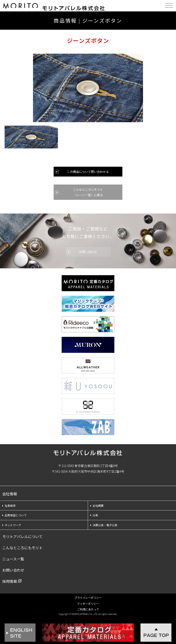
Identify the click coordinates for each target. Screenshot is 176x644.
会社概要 (97, 505)
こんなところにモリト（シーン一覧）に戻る (88, 192)
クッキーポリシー (88, 603)
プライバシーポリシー (88, 598)
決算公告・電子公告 (104, 525)
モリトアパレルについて (22, 536)
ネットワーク (12, 525)
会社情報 (10, 494)
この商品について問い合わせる (88, 172)
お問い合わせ (88, 252)
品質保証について (14, 515)
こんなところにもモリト (22, 548)
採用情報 (10, 581)
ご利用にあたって (88, 609)
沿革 (94, 515)
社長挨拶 (9, 505)
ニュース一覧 (13, 559)
